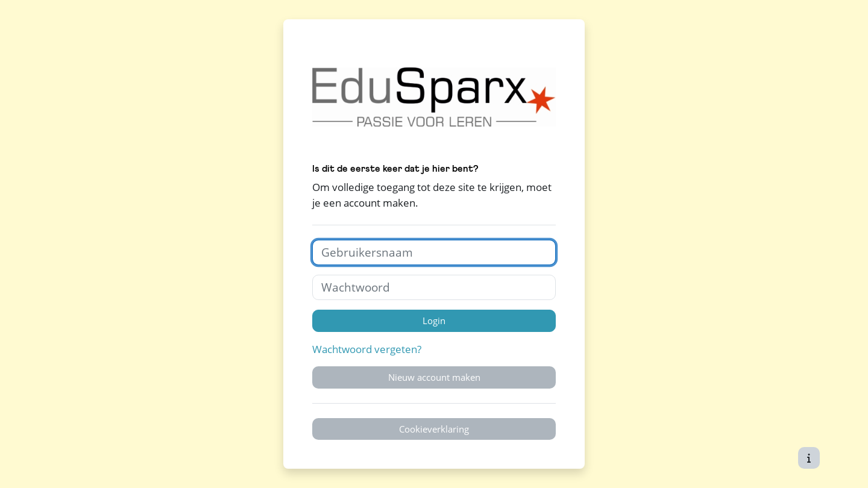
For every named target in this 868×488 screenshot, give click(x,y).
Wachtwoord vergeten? (367, 349)
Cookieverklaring (434, 429)
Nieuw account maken (434, 377)
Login (434, 321)
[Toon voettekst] (809, 458)
